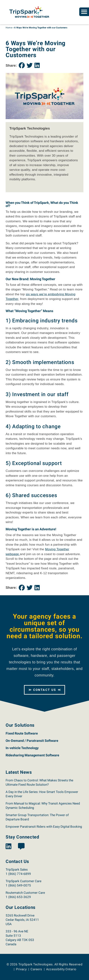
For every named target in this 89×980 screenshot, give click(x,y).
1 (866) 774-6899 (18, 874)
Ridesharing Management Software (32, 755)
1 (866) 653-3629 (18, 897)
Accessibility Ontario (61, 969)
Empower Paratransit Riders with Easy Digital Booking (44, 827)
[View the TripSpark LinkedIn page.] (9, 846)
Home (9, 28)
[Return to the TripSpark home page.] (29, 12)
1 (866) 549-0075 (18, 885)
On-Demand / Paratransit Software (32, 741)
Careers (36, 969)
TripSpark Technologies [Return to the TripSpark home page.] (36, 964)
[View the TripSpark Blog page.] (21, 846)
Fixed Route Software (22, 733)
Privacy (21, 969)
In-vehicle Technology (22, 748)
